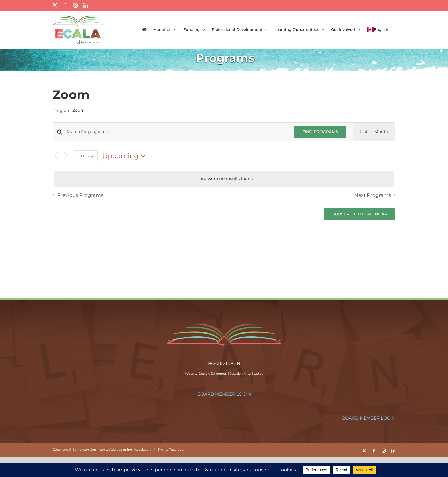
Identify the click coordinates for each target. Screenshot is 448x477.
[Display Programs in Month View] (381, 132)
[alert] (224, 179)
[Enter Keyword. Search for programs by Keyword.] (177, 132)
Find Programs (320, 132)
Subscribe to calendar (360, 214)
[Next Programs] (66, 156)
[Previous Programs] (56, 156)
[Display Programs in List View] (364, 132)
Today (86, 156)
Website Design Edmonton (206, 374)
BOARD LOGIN (224, 363)
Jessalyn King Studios (246, 374)
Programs (63, 111)
